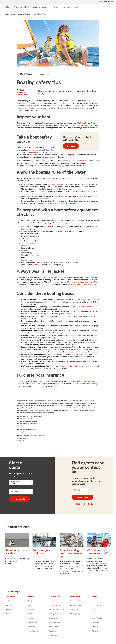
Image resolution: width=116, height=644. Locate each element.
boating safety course (79, 161)
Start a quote (20, 499)
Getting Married (54, 605)
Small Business (33, 631)
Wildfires (95, 627)
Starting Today (75, 614)
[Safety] (76, 7)
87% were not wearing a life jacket (80, 282)
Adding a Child (54, 614)
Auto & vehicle (11, 601)
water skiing (30, 106)
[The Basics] (36, 7)
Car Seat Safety (76, 601)
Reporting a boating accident (17, 552)
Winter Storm (96, 631)
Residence (10, 614)
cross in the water (57, 184)
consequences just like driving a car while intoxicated (55, 203)
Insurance (31, 618)
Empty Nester (54, 635)
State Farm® (22, 94)
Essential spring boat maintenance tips (71, 553)
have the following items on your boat (68, 223)
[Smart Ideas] (67, 7)
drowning (51, 338)
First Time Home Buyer (57, 610)
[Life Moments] (56, 7)
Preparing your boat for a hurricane (41, 553)
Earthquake (96, 601)
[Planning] (45, 7)
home (23, 381)
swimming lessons (74, 335)
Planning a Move (55, 622)
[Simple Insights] (22, 8)
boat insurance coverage (88, 384)
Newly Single (53, 627)
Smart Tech (74, 610)
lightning (56, 302)
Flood (94, 610)
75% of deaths (32, 152)
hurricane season (92, 300)
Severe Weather (97, 618)
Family (9, 610)
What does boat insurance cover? (97, 552)
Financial (31, 610)
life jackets (47, 227)
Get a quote (71, 146)
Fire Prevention (97, 605)
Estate (30, 605)
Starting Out (53, 601)
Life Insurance (32, 622)
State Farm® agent (41, 384)
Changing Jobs (54, 618)
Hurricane (95, 614)
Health (30, 614)
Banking (9, 605)
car (31, 381)
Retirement (31, 627)
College (30, 601)
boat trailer (88, 128)
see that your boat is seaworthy (51, 123)
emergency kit (37, 255)
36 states (37, 161)
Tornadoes (95, 622)
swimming (21, 106)
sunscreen (37, 265)
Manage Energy (76, 605)
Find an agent (83, 497)
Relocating (53, 631)
